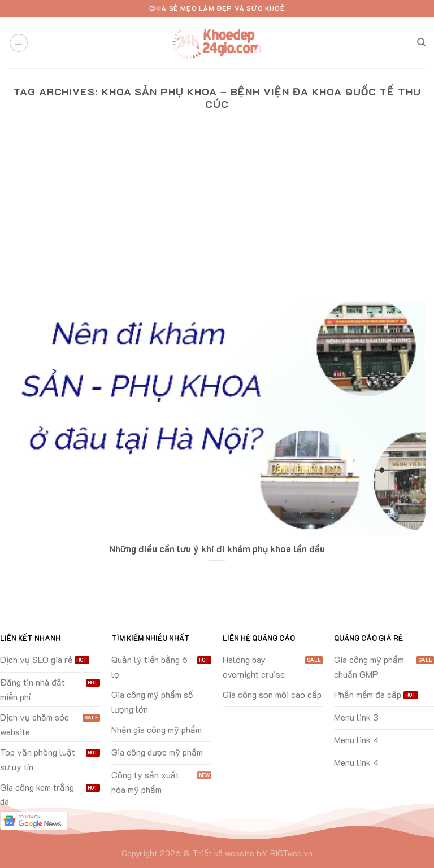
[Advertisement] (217, 217)
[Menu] (19, 43)
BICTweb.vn (291, 853)
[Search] (421, 42)
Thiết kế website (223, 853)
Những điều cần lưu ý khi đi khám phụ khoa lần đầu (217, 549)
